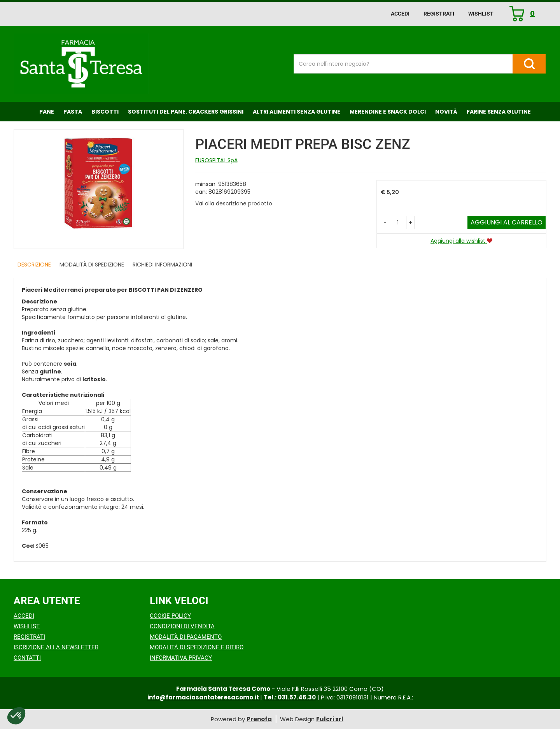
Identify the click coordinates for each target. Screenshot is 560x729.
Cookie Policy (170, 616)
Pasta (73, 112)
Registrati (439, 14)
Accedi (400, 14)
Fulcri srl (330, 719)
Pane (47, 112)
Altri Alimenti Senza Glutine (297, 112)
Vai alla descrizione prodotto (234, 203)
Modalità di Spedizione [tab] (92, 265)
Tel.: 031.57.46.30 (290, 697)
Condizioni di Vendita (182, 626)
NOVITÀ (446, 112)
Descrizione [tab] (34, 265)
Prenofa (259, 719)
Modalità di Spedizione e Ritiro (197, 647)
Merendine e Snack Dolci (388, 112)
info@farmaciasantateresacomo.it (204, 697)
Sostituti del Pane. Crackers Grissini (186, 112)
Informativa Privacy (181, 658)
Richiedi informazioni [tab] (162, 265)
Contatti (27, 658)
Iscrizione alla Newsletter (56, 647)
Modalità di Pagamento (186, 637)
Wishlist (481, 14)
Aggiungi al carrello (507, 222)
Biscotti (105, 112)
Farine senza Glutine (499, 112)
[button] (385, 223)
